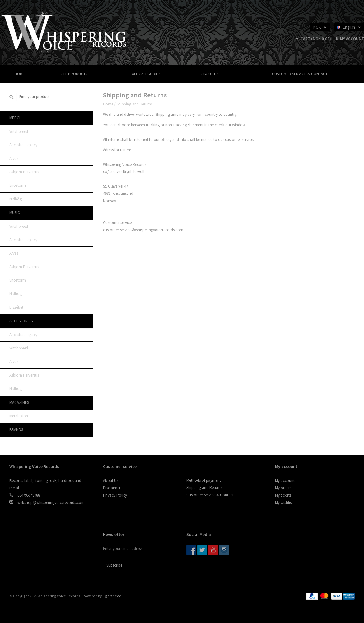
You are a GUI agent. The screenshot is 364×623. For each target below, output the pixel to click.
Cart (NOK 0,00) (314, 39)
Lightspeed (112, 596)
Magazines (19, 403)
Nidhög (16, 199)
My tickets (283, 495)
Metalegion (19, 416)
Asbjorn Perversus (24, 172)
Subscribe (114, 565)
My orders (283, 488)
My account (350, 39)
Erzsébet (16, 307)
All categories (146, 74)
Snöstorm (18, 185)
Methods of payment (204, 480)
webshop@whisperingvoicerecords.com (51, 502)
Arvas (14, 159)
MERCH (16, 118)
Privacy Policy (115, 495)
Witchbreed (19, 131)
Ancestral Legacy (23, 145)
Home (20, 74)
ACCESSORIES (21, 321)
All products (74, 74)
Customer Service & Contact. (300, 74)
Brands (16, 430)
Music (15, 213)
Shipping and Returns (135, 104)
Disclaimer (112, 488)
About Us (210, 74)
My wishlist (284, 502)
